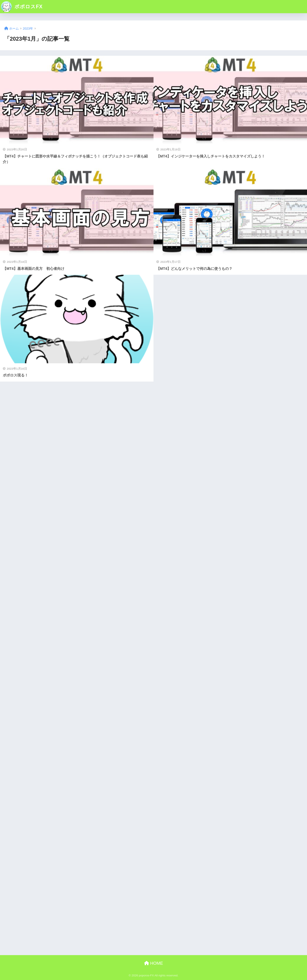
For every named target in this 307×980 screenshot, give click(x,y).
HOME (154, 963)
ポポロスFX (22, 7)
